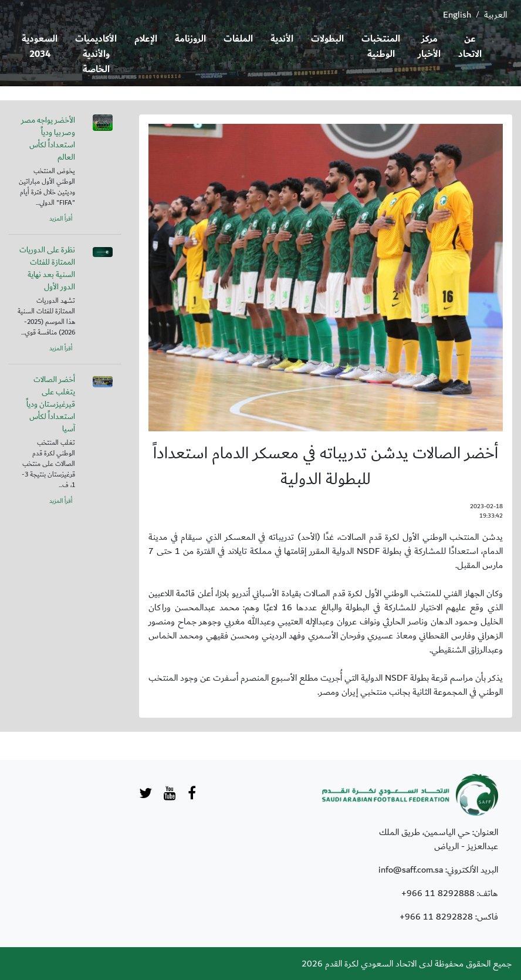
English (457, 15)
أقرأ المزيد (61, 219)
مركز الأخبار (429, 47)
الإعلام (146, 39)
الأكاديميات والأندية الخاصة (96, 54)
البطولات (327, 39)
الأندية (282, 39)
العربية (495, 15)
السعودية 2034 (40, 47)
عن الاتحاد (470, 47)
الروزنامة (190, 39)
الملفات (238, 39)
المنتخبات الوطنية (381, 47)
